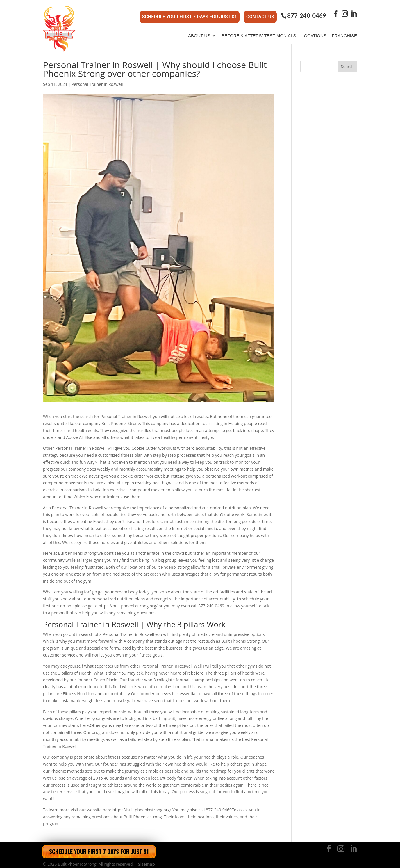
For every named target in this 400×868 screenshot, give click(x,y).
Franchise (344, 32)
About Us (199, 32)
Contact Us (260, 15)
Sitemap (146, 860)
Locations (314, 32)
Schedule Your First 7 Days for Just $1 (190, 15)
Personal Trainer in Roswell (97, 80)
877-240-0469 (307, 14)
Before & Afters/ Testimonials (259, 32)
